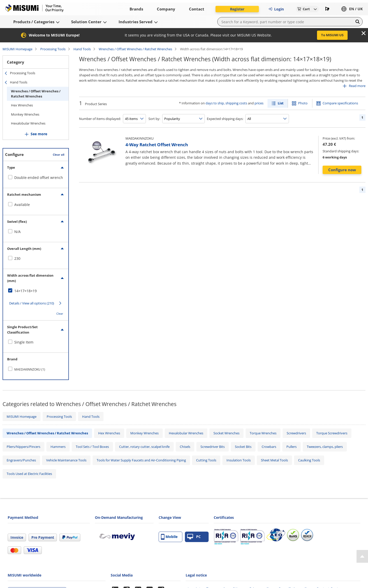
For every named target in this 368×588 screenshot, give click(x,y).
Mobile (169, 537)
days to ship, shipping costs (226, 103)
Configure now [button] (342, 170)
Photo (303, 103)
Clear (60, 314)
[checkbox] (36, 178)
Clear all (59, 155)
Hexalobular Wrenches (28, 123)
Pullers (291, 447)
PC (194, 537)
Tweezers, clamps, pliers (325, 447)
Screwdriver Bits (213, 447)
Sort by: (154, 119)
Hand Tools (82, 49)
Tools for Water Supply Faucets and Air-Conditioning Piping (141, 460)
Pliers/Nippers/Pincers (23, 447)
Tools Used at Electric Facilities (29, 474)
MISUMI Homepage (17, 49)
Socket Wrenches (226, 433)
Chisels (185, 447)
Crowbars (269, 447)
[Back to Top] (362, 556)
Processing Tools (53, 49)
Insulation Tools (239, 460)
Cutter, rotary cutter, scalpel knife (144, 447)
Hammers (58, 447)
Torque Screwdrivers (332, 433)
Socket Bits (243, 447)
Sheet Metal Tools (274, 460)
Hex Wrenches (22, 105)
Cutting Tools (206, 460)
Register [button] (237, 9)
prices (259, 103)
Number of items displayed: (100, 119)
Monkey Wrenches (25, 114)
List (281, 103)
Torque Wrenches (263, 433)
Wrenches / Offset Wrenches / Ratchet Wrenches (135, 49)
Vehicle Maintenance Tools (66, 460)
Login (276, 9)
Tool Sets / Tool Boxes (92, 447)
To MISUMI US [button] (332, 35)
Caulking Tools (309, 460)
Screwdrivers (296, 433)
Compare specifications (340, 103)
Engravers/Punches (21, 460)
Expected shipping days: (225, 119)
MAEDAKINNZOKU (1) (30, 369)
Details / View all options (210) (32, 303)
